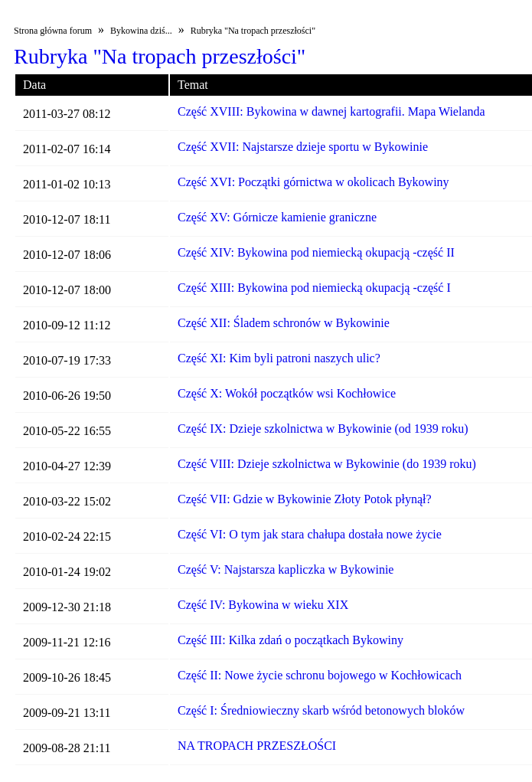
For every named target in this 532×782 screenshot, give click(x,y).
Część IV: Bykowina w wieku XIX (263, 605)
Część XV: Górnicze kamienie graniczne (277, 217)
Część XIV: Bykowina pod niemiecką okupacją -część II (316, 252)
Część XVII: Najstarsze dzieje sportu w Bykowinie (303, 147)
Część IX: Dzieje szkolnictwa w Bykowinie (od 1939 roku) (323, 429)
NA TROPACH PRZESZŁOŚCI (257, 746)
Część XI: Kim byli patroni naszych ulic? (279, 358)
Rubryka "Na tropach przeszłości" (253, 31)
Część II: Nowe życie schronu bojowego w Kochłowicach (320, 675)
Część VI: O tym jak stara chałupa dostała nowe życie (310, 534)
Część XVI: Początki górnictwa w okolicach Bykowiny (313, 182)
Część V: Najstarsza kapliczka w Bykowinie (286, 569)
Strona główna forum (53, 31)
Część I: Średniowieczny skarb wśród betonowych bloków (321, 710)
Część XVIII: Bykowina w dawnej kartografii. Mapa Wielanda (331, 111)
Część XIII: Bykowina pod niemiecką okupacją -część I (314, 288)
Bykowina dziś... (141, 31)
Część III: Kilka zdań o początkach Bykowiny (290, 640)
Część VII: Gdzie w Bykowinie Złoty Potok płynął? (305, 499)
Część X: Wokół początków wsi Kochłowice (287, 393)
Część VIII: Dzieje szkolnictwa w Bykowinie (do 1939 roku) (327, 464)
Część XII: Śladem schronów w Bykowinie (284, 323)
